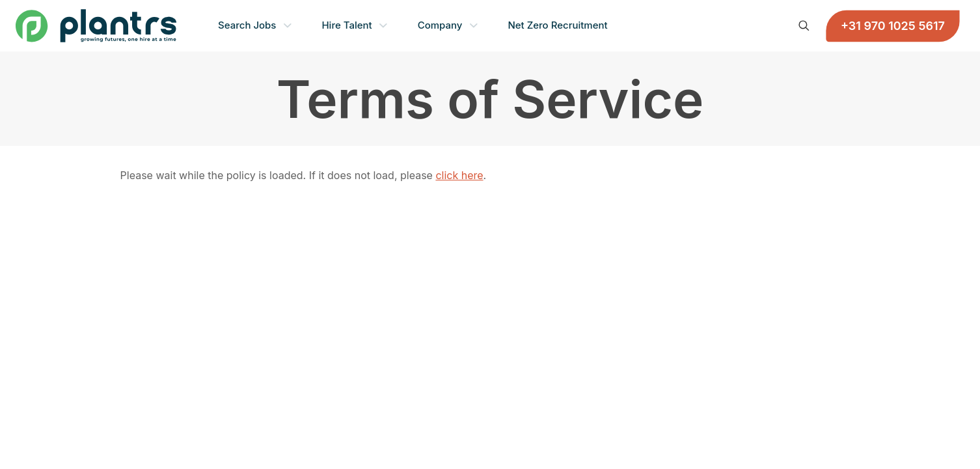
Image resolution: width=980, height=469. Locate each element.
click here (459, 175)
